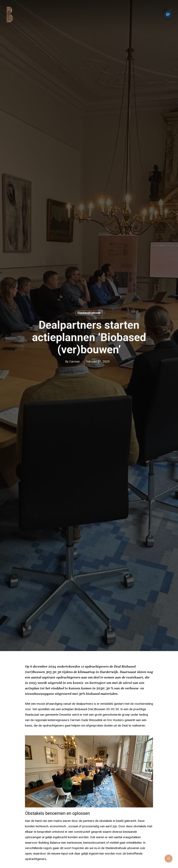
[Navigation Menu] (168, 14)
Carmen (75, 362)
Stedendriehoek (89, 314)
